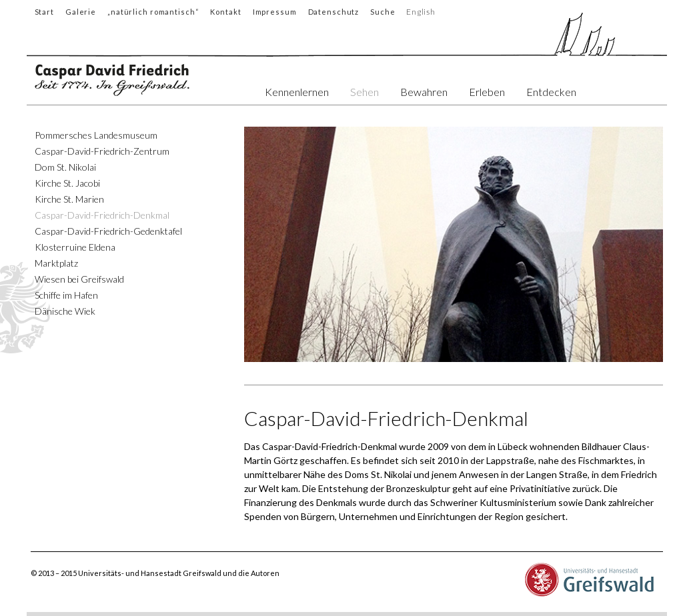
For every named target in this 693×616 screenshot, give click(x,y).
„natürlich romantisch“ (153, 12)
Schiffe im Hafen (66, 295)
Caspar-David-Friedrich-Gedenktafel (108, 231)
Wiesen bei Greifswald (79, 279)
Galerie (81, 12)
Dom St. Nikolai (65, 167)
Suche (383, 12)
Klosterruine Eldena (75, 247)
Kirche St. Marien (69, 199)
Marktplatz (56, 263)
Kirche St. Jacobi (67, 183)
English (421, 12)
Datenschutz (334, 12)
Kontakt (225, 12)
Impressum (275, 12)
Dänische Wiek (65, 311)
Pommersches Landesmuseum (96, 135)
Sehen (365, 92)
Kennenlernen (297, 92)
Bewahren (424, 92)
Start (44, 12)
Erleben (487, 92)
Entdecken (551, 92)
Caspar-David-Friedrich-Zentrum (102, 151)
